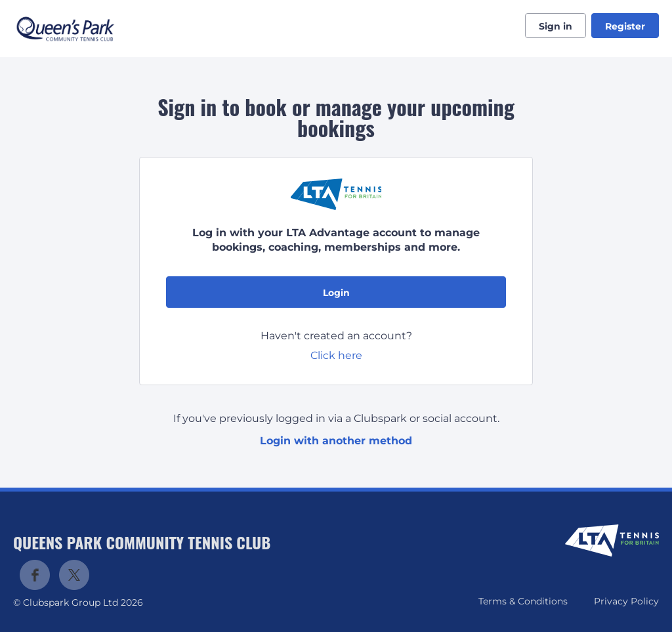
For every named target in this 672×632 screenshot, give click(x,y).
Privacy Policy (626, 601)
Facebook (35, 575)
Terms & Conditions (523, 601)
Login (336, 293)
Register (625, 26)
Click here (336, 355)
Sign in (556, 26)
